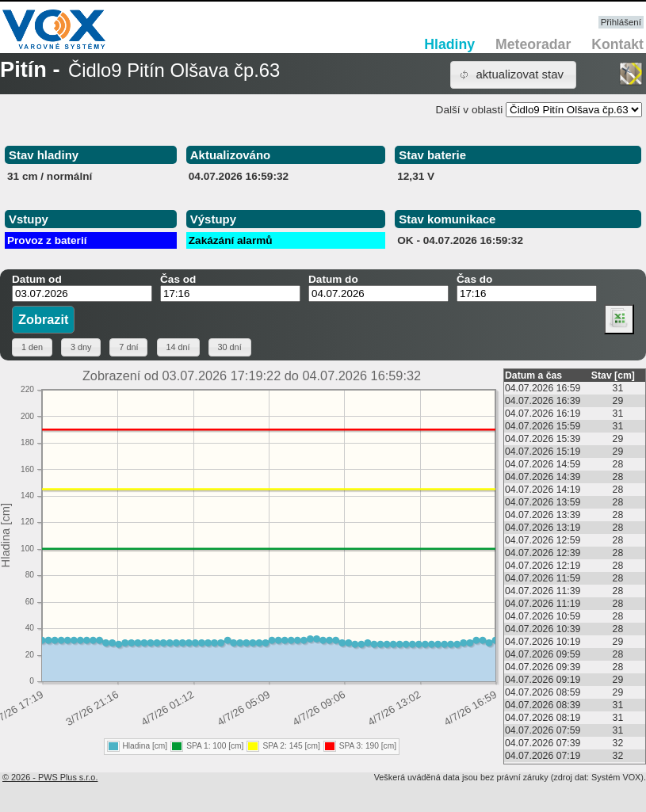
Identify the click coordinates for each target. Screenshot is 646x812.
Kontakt (617, 44)
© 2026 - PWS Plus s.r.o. (50, 777)
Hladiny (449, 44)
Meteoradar (533, 44)
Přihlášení (621, 22)
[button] (513, 75)
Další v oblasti (470, 110)
